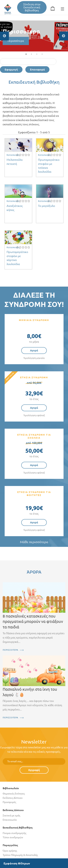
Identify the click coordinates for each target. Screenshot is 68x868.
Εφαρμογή (11, 70)
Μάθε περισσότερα (34, 542)
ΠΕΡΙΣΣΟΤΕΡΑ (10, 650)
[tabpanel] (34, 36)
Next (64, 36)
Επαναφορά (37, 70)
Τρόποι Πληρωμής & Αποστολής (20, 855)
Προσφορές (9, 802)
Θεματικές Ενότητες (14, 794)
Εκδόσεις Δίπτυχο (13, 798)
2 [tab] (31, 54)
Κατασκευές (13, 155)
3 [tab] (37, 54)
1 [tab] (26, 54)
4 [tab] (42, 54)
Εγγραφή (34, 770)
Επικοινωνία (10, 820)
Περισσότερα (16, 41)
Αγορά (34, 350)
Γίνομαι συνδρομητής (14, 833)
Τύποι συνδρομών (13, 837)
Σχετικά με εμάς (11, 815)
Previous (4, 36)
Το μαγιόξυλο (46, 206)
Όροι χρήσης (10, 851)
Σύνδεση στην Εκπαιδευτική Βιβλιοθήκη (32, 7)
